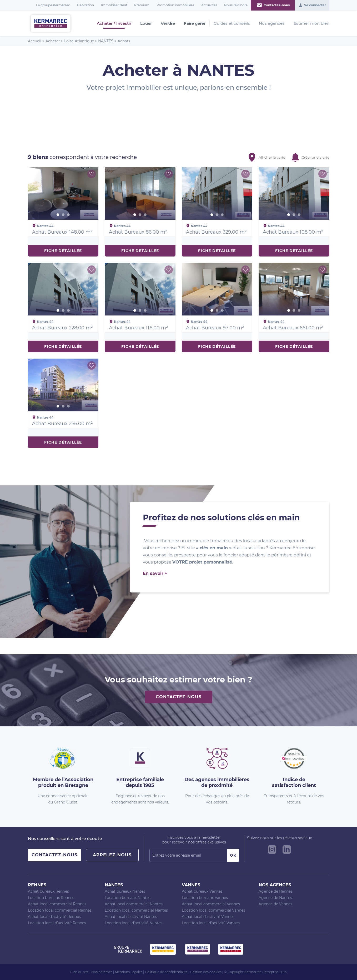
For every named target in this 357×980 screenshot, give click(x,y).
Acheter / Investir (114, 23)
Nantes (114, 885)
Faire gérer (195, 23)
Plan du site (79, 972)
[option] (63, 193)
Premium (142, 5)
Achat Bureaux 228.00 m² (62, 328)
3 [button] (68, 215)
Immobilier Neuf (114, 5)
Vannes (191, 885)
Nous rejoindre (236, 5)
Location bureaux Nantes (128, 898)
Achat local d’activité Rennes (54, 917)
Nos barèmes (102, 972)
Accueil (35, 41)
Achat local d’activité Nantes (131, 917)
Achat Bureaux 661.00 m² (293, 328)
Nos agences (272, 23)
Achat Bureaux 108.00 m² (293, 232)
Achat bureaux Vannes (202, 891)
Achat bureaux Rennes (48, 891)
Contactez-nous (179, 697)
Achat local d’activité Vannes (208, 917)
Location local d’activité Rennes (57, 923)
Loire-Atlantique (79, 41)
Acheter (53, 41)
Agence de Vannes (275, 904)
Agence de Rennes (276, 891)
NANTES (106, 41)
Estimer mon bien (311, 23)
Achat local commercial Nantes (134, 904)
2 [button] (63, 215)
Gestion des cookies (206, 972)
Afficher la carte (272, 157)
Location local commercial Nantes (136, 910)
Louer (146, 23)
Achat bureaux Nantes (125, 891)
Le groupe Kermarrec (53, 5)
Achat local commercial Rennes (57, 904)
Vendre (168, 23)
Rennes (37, 885)
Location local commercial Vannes (213, 910)
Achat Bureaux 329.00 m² (216, 232)
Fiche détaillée (63, 251)
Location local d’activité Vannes (211, 923)
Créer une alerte (316, 157)
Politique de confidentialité (166, 972)
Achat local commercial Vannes (211, 904)
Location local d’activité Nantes (134, 923)
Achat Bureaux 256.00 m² (62, 424)
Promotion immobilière (175, 5)
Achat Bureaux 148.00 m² (62, 232)
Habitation (86, 5)
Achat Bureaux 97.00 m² (215, 328)
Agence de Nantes (275, 898)
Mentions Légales (129, 972)
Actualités (209, 5)
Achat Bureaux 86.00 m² (138, 232)
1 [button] (58, 215)
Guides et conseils (232, 23)
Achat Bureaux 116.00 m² (139, 328)
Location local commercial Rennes (60, 910)
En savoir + (155, 573)
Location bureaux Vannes (205, 898)
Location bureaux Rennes (51, 898)
